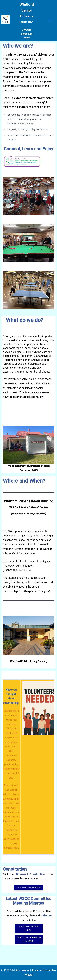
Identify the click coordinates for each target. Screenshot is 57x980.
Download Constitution (29, 887)
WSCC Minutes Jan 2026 (29, 928)
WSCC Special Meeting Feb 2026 (29, 939)
